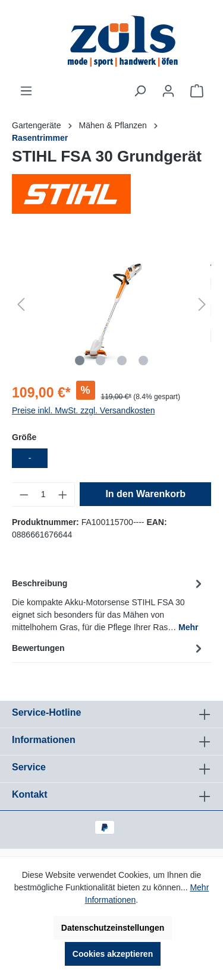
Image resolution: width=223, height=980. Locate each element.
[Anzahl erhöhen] (63, 494)
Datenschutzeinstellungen (113, 928)
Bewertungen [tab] (109, 648)
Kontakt (30, 794)
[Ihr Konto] (168, 91)
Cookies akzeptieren (113, 954)
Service (29, 767)
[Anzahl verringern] (24, 494)
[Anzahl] (43, 494)
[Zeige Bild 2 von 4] (100, 361)
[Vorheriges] (21, 304)
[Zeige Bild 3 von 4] (122, 361)
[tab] (109, 604)
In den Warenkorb (145, 494)
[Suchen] (140, 91)
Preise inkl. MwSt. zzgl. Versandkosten (83, 410)
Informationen (44, 740)
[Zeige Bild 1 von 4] (79, 361)
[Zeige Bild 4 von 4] (143, 361)
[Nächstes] (202, 304)
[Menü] (26, 91)
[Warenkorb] (197, 91)
